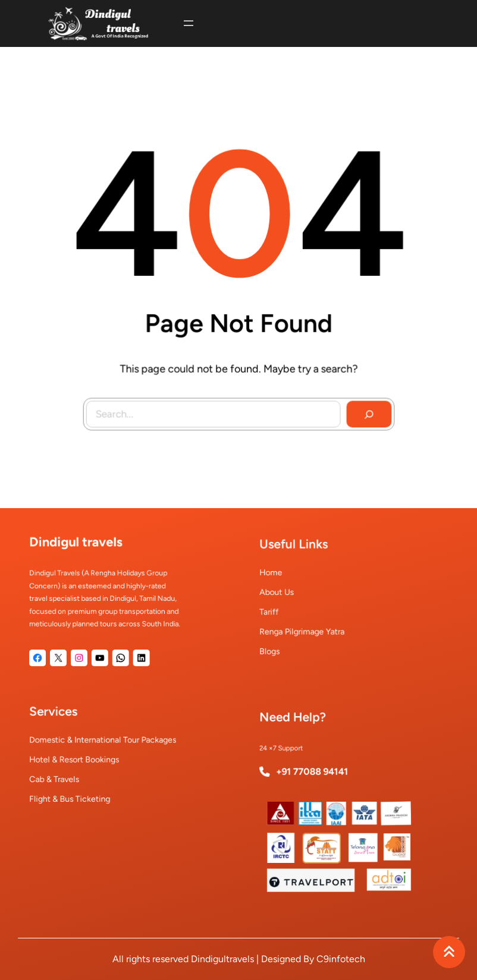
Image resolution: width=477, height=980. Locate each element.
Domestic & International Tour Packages (104, 743)
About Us (290, 593)
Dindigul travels (83, 554)
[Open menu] (189, 23)
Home (285, 578)
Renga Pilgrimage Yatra (310, 624)
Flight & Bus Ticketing (78, 790)
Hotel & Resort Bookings (81, 759)
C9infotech (341, 959)
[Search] (364, 409)
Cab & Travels (66, 774)
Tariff (284, 609)
